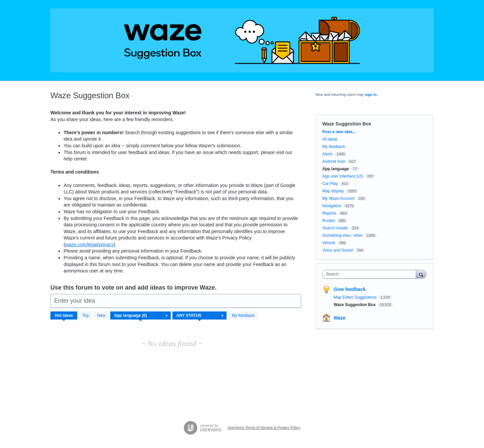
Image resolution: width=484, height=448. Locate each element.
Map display (333, 191)
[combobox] (371, 274)
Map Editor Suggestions (356, 297)
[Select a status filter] (200, 316)
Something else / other (342, 235)
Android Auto (334, 161)
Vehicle (329, 243)
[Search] (421, 274)
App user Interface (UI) (343, 176)
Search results (335, 228)
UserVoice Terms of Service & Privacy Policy (264, 427)
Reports (329, 213)
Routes (329, 221)
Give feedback (350, 289)
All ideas (330, 139)
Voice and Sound (338, 250)
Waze (340, 318)
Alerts (328, 154)
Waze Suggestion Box (355, 305)
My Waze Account (338, 198)
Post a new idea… (339, 132)
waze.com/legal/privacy (90, 245)
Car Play (330, 184)
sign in (371, 95)
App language (336, 169)
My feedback (243, 315)
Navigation (332, 206)
